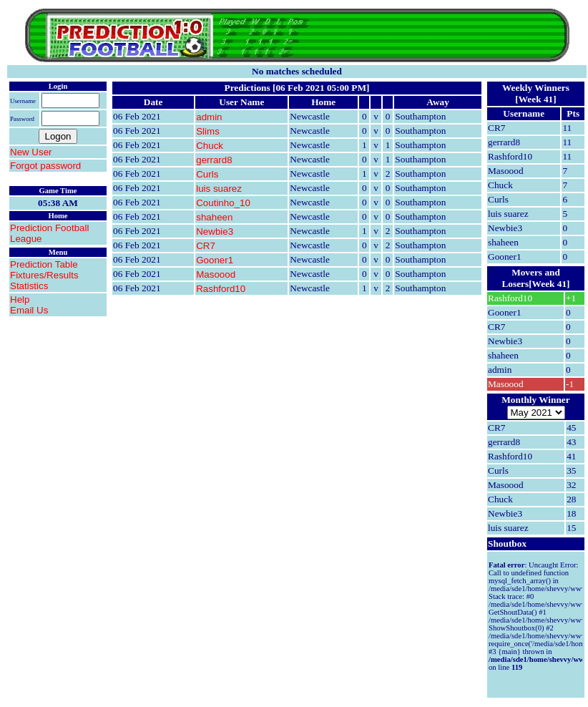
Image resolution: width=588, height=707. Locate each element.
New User (31, 152)
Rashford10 (221, 289)
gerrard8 (214, 160)
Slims (208, 131)
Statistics (29, 286)
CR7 (206, 246)
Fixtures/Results (44, 275)
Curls (207, 174)
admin (209, 117)
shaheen (214, 217)
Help (20, 299)
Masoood (216, 274)
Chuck (210, 146)
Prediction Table (44, 264)
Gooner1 (215, 260)
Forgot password (45, 166)
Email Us (29, 310)
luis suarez (219, 189)
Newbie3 (215, 231)
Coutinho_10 (223, 203)
